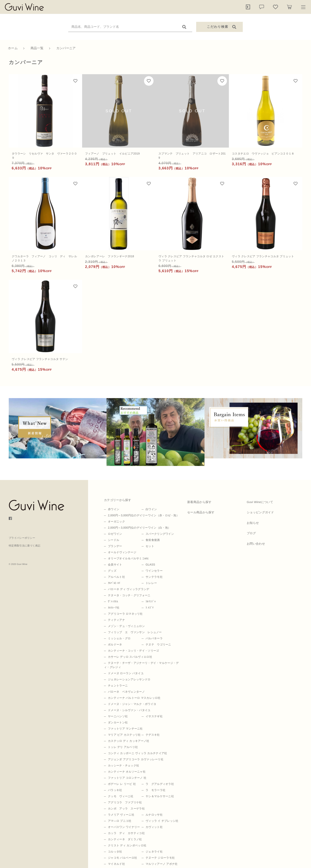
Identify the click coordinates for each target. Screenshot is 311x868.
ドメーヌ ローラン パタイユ (126, 673)
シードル (114, 540)
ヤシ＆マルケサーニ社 (160, 796)
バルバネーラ (154, 638)
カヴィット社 (154, 827)
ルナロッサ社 (154, 815)
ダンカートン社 (118, 722)
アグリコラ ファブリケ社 (125, 802)
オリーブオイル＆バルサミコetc (128, 558)
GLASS (150, 565)
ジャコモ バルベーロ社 (122, 858)
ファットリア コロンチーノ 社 (127, 778)
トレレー (151, 583)
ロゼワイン (115, 534)
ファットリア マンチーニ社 (125, 729)
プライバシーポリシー (22, 538)
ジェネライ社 (154, 852)
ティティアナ (116, 620)
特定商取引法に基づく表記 (25, 546)
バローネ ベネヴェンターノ (126, 692)
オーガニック (116, 521)
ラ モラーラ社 (155, 790)
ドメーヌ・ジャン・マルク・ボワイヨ (132, 704)
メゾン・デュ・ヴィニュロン (126, 626)
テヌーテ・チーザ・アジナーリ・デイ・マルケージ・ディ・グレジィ (141, 665)
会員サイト (115, 565)
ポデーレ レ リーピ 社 (122, 784)
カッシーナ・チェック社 (123, 765)
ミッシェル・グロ (119, 638)
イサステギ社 (154, 716)
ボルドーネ (115, 644)
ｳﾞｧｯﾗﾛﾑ (113, 601)
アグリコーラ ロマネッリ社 (125, 614)
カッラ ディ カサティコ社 (126, 833)
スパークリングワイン (160, 534)
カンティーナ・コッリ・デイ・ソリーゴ (133, 651)
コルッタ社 (115, 852)
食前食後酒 (153, 540)
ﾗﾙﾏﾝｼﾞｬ (151, 601)
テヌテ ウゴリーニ (158, 644)
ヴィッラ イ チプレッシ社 (162, 821)
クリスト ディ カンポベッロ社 (127, 845)
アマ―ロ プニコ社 (120, 821)
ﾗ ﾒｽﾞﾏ (150, 608)
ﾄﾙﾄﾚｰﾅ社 (114, 608)
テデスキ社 (153, 735)
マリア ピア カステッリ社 (124, 735)
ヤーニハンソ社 (118, 716)
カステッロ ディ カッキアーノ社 (129, 741)
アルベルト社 (116, 577)
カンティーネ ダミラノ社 (125, 839)
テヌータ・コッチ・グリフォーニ (129, 595)
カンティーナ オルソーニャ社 (127, 772)
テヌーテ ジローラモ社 (160, 858)
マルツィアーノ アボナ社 (162, 864)
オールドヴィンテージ (122, 552)
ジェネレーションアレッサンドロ (129, 679)
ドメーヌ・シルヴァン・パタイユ (129, 710)
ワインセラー (154, 571)
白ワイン (151, 509)
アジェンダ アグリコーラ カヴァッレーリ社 (136, 759)
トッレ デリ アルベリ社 (123, 747)
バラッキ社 (115, 790)
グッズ (112, 571)
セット (150, 546)
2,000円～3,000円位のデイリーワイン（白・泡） (139, 528)
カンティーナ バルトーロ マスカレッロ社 (134, 698)
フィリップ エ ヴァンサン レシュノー (135, 632)
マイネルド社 (116, 864)
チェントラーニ (118, 686)
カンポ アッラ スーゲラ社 (126, 808)
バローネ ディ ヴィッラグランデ (129, 589)
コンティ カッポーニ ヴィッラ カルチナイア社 (138, 753)
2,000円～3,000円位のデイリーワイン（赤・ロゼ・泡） (144, 515)
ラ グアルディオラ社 (160, 784)
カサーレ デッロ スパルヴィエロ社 (130, 657)
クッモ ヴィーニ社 (121, 796)
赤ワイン (114, 509)
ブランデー (115, 546)
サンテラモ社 (154, 577)
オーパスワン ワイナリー (124, 827)
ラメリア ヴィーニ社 (121, 815)
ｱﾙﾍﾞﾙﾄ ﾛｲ (114, 583)
